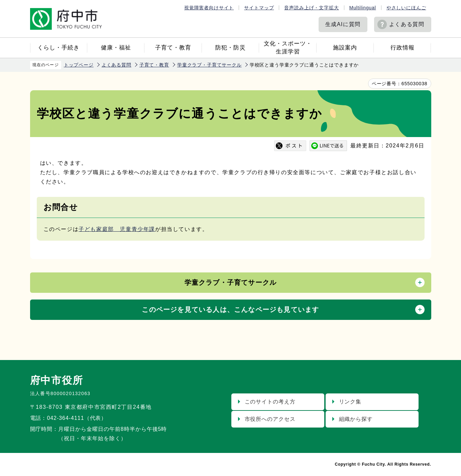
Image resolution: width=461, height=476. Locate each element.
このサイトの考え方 (270, 402)
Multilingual (363, 8)
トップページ (79, 65)
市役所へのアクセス (270, 419)
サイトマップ (259, 8)
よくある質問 (407, 24)
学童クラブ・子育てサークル (209, 65)
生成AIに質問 (343, 24)
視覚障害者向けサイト (209, 8)
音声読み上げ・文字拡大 (311, 8)
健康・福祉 (116, 48)
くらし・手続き (59, 48)
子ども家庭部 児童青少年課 (117, 229)
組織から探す (356, 419)
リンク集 (350, 402)
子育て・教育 (173, 48)
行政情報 (402, 48)
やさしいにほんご (406, 8)
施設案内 (345, 48)
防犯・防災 (230, 48)
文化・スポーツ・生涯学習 (288, 48)
